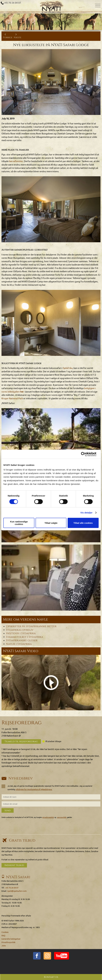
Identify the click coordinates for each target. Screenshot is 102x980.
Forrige (8, 36)
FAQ (3, 936)
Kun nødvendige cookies (19, 523)
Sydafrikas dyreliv (20, 630)
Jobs (4, 946)
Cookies (5, 932)
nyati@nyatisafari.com (17, 891)
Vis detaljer (86, 513)
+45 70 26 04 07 (12, 3)
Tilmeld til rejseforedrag (21, 741)
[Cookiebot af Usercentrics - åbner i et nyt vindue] (85, 454)
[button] (51, 441)
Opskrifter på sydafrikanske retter (31, 626)
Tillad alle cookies (83, 523)
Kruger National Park (12, 399)
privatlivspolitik (48, 817)
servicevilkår (62, 817)
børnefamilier (16, 161)
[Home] (51, 7)
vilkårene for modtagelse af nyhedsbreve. (34, 789)
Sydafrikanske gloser (22, 640)
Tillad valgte (51, 523)
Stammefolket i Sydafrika (25, 637)
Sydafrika (68, 368)
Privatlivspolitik (8, 942)
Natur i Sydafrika (19, 644)
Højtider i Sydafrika (21, 633)
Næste (18, 36)
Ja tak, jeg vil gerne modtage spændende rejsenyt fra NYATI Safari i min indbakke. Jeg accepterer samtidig (47, 788)
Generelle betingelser (11, 939)
